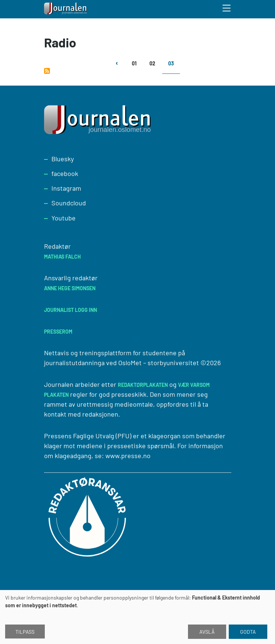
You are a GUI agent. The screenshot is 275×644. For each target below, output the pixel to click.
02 (152, 63)
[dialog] (137, 617)
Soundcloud (69, 203)
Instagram (66, 188)
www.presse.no (128, 456)
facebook (65, 173)
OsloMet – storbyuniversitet (159, 363)
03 (171, 63)
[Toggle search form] (227, 9)
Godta (248, 632)
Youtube (64, 218)
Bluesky (63, 159)
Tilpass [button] (25, 632)
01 (134, 63)
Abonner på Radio (47, 71)
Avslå (207, 632)
